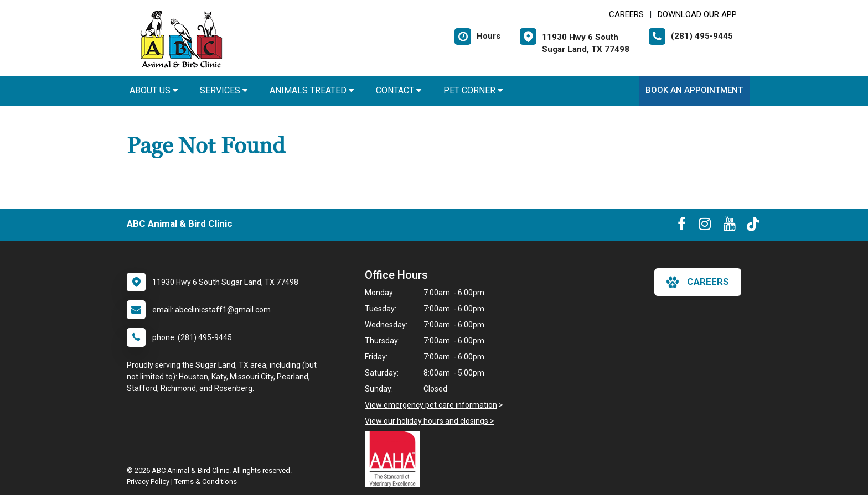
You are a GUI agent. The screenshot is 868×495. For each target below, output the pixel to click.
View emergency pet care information (431, 405)
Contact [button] (399, 90)
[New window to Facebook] (682, 226)
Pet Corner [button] (473, 90)
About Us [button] (154, 90)
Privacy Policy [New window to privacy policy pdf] (148, 481)
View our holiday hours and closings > (430, 421)
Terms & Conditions (206, 481)
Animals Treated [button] (312, 90)
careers (698, 282)
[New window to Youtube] (730, 226)
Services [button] (224, 90)
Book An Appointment (694, 90)
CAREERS (626, 14)
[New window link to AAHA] (395, 459)
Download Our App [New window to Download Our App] (697, 14)
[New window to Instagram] (705, 226)
